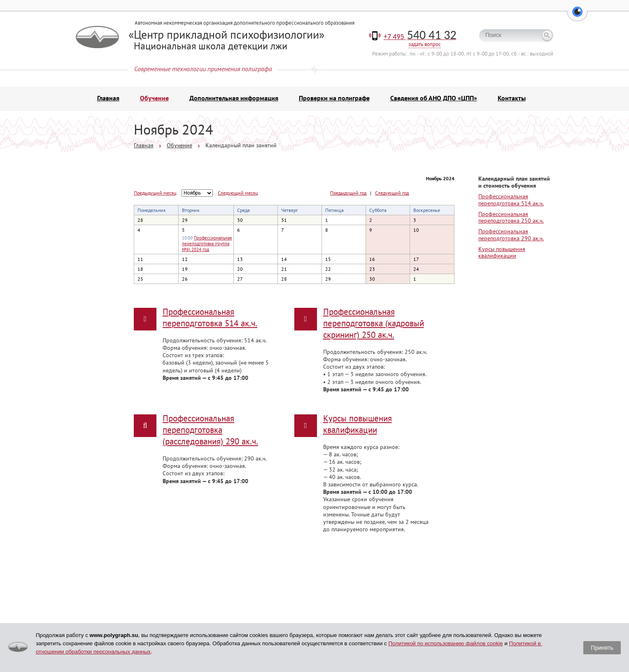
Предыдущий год (348, 194)
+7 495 (420, 37)
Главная (108, 99)
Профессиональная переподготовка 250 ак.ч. (511, 218)
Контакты (512, 99)
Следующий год (392, 194)
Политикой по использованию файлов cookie (445, 643)
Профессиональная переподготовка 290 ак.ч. (511, 235)
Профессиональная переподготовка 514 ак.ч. (511, 200)
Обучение (154, 99)
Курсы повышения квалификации (502, 253)
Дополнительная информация (234, 99)
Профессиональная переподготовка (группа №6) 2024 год (207, 244)
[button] (577, 16)
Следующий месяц (238, 193)
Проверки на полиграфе (334, 99)
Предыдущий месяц (155, 193)
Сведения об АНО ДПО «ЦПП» (434, 99)
